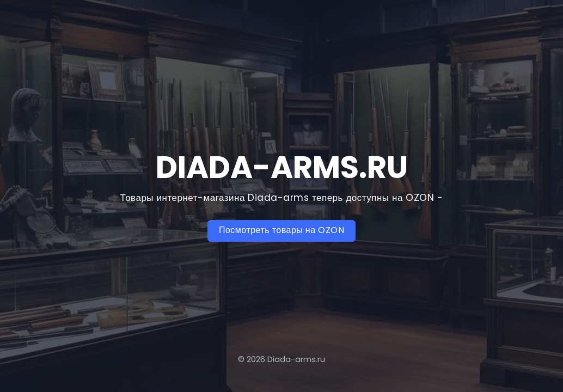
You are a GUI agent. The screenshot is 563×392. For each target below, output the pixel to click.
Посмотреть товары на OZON (281, 230)
